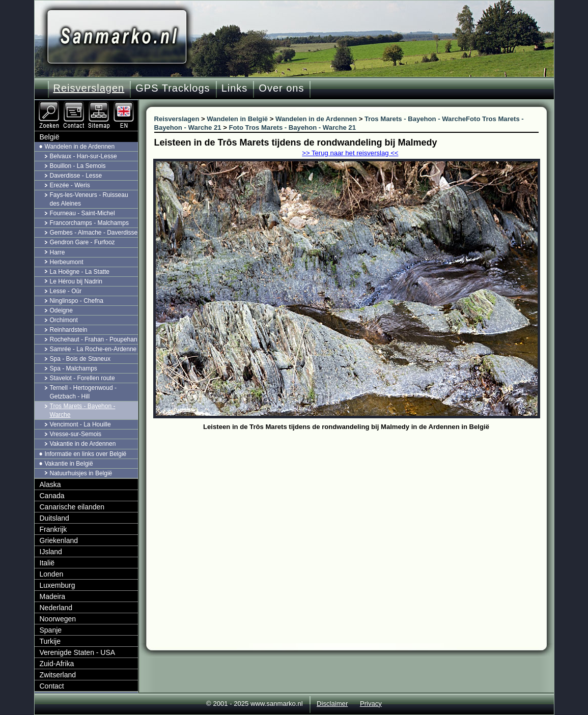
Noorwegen (58, 619)
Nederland (56, 608)
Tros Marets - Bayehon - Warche (83, 410)
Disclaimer (332, 704)
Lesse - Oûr (66, 291)
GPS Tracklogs (173, 88)
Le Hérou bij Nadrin (76, 281)
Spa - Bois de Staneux (80, 359)
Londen (52, 574)
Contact (52, 686)
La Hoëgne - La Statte (80, 272)
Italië (47, 563)
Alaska (50, 484)
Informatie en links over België (86, 454)
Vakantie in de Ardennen (83, 444)
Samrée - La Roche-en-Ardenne (93, 349)
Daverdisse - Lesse (76, 176)
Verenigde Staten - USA (78, 652)
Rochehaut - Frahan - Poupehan (94, 339)
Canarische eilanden (72, 507)
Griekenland (59, 540)
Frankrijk (53, 529)
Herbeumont (67, 262)
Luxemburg (58, 585)
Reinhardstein (69, 330)
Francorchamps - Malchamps (89, 223)
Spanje (51, 630)
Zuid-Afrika (57, 664)
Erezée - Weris (70, 185)
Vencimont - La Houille (80, 424)
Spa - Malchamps (74, 368)
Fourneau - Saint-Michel (82, 213)
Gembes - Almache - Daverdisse (94, 233)
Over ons (281, 88)
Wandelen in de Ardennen (80, 147)
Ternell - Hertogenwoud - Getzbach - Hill (83, 392)
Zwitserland (58, 675)
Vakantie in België (69, 464)
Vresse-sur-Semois (76, 434)
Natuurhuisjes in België (81, 473)
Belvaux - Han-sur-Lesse (83, 156)
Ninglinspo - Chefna (77, 301)
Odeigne (61, 310)
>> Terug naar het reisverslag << (350, 153)
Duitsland (54, 518)
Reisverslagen (89, 88)
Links (235, 88)
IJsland (51, 552)
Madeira (53, 596)
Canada (52, 496)
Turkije (50, 641)
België (50, 137)
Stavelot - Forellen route (82, 378)
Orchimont (64, 320)
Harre (58, 252)
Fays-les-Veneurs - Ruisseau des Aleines (89, 199)
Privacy (371, 704)
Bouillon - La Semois (78, 166)
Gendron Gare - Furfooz (82, 242)
